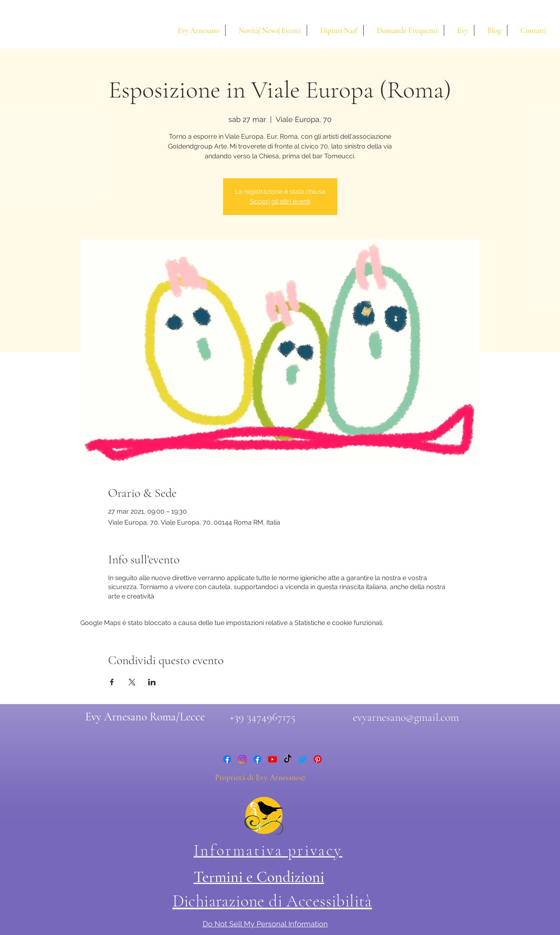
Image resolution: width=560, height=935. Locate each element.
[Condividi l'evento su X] (132, 682)
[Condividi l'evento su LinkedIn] (152, 682)
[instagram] (242, 759)
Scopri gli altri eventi (280, 201)
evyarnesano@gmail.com (406, 717)
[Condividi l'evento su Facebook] (112, 682)
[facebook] (227, 759)
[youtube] (272, 759)
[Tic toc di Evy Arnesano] (288, 759)
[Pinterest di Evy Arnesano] (318, 759)
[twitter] (303, 759)
